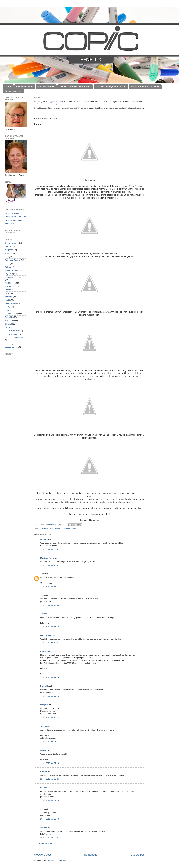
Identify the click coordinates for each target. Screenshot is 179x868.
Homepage (91, 855)
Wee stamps (10, 303)
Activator (9, 297)
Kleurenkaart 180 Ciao (15, 220)
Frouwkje (44, 686)
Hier (36, 102)
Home (8, 86)
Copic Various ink (12, 331)
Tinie (42, 574)
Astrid (43, 614)
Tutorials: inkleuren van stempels (75, 86)
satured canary (70, 529)
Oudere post (138, 855)
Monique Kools (47, 558)
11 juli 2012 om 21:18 (49, 763)
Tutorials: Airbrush (14, 91)
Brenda (44, 788)
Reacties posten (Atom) (57, 861)
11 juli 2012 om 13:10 (49, 627)
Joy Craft (9, 274)
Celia (7, 293)
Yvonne (44, 828)
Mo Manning (10, 283)
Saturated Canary (13, 260)
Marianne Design (12, 270)
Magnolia (9, 250)
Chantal (44, 772)
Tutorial (8, 253)
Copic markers (11, 243)
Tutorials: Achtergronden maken (111, 86)
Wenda (8, 246)
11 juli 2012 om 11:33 (49, 587)
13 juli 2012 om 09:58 (49, 819)
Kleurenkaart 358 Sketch (16, 217)
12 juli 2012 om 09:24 (49, 779)
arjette (43, 750)
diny (7, 257)
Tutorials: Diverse (46, 86)
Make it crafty (11, 286)
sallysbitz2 (45, 726)
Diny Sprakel (46, 635)
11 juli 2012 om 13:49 (49, 678)
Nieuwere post (42, 855)
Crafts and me (47, 529)
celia (42, 809)
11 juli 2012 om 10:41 (49, 565)
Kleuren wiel (10, 224)
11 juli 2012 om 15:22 (49, 718)
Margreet (44, 705)
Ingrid (7, 300)
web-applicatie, (52, 102)
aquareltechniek (12, 347)
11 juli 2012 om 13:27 (49, 643)
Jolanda (44, 539)
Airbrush (9, 267)
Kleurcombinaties (25, 86)
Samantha (58, 529)
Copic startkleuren (13, 213)
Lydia (7, 263)
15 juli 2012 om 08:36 (49, 838)
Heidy (8, 307)
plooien (8, 310)
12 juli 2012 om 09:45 (49, 800)
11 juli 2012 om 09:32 (49, 549)
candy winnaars (12, 334)
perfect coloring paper (14, 277)
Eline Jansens (47, 651)
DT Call (8, 343)
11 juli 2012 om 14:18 (49, 696)
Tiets (42, 595)
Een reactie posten (45, 843)
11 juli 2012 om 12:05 (49, 605)
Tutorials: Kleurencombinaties (145, 86)
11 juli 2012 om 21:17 (49, 742)
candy (8, 327)
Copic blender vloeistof (15, 338)
